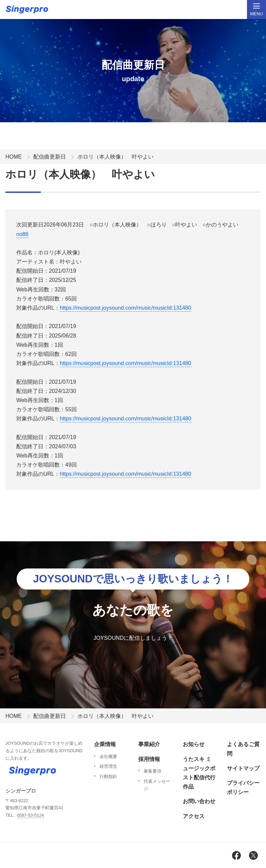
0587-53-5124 (31, 815)
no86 (22, 234)
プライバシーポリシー (243, 788)
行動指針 (108, 776)
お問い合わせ (199, 801)
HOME (14, 157)
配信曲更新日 (50, 157)
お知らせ (194, 744)
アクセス (194, 816)
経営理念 (108, 766)
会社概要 (108, 756)
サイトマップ (243, 768)
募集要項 (153, 771)
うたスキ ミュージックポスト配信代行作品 (199, 773)
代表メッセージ (157, 785)
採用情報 (149, 759)
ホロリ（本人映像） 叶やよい (116, 157)
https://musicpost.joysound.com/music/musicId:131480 (126, 308)
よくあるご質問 (243, 749)
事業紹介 (149, 744)
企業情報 (105, 744)
